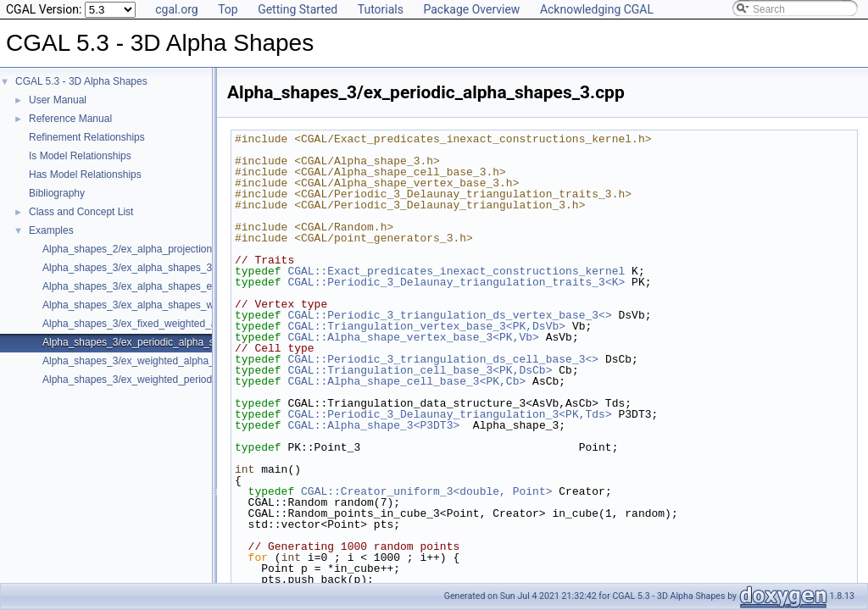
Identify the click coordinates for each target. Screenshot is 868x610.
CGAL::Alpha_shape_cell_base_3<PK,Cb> (406, 381)
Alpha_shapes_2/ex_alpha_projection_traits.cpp (151, 249)
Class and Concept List (81, 212)
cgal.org (176, 9)
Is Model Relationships (80, 156)
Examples (51, 230)
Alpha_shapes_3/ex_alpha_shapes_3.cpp (137, 268)
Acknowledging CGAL (597, 9)
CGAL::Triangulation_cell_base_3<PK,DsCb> (420, 370)
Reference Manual (70, 119)
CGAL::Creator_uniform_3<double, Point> (426, 491)
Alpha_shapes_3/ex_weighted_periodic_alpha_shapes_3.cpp (181, 380)
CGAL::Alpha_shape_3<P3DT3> (373, 425)
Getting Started (298, 9)
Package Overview (471, 9)
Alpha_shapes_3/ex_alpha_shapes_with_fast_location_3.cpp (180, 305)
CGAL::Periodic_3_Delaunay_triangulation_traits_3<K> (456, 282)
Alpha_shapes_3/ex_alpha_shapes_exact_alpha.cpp (161, 286)
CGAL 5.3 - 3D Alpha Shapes (81, 81)
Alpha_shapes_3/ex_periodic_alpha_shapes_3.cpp (158, 342)
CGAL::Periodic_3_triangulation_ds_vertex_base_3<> (449, 315)
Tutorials (381, 9)
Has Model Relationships (85, 175)
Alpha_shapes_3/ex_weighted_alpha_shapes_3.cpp (160, 361)
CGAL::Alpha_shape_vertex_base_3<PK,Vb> (413, 337)
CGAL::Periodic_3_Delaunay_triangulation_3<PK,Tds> (449, 414)
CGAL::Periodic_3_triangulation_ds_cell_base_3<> (443, 359)
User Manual (58, 100)
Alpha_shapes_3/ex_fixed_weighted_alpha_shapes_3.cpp (174, 324)
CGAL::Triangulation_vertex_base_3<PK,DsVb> (426, 326)
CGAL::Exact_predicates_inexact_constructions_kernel (456, 271)
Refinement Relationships (87, 137)
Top (228, 9)
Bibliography (57, 193)
